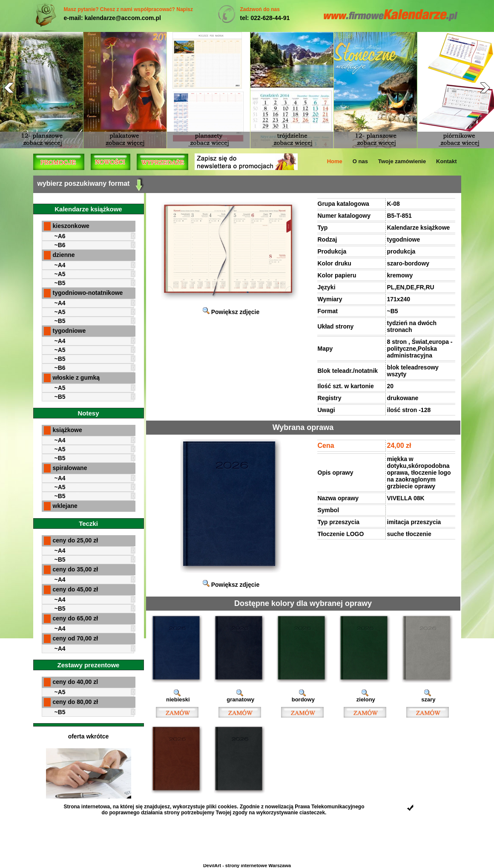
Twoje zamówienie (402, 161)
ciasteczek (312, 813)
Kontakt (446, 161)
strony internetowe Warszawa (258, 865)
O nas (360, 161)
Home (335, 161)
